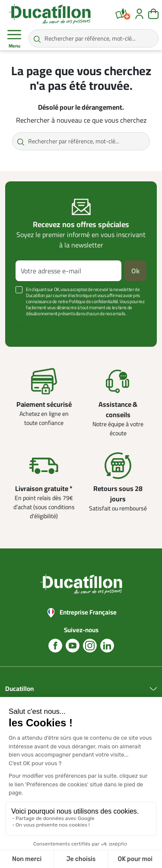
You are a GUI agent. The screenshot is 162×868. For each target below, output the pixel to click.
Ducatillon (19, 689)
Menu (14, 39)
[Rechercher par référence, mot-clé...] (94, 38)
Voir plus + (28, 326)
